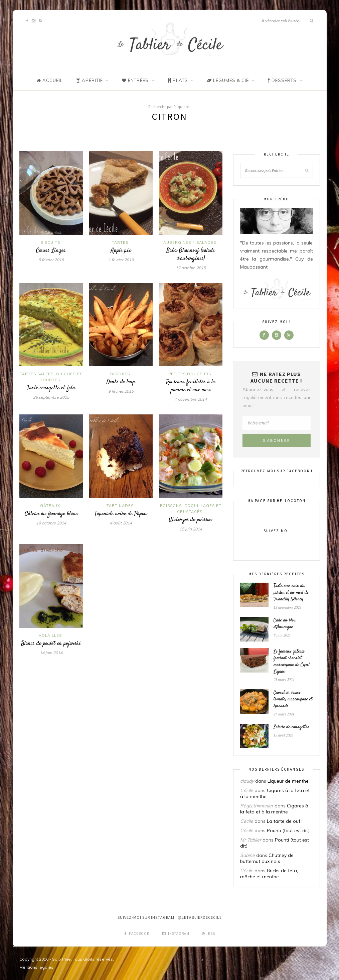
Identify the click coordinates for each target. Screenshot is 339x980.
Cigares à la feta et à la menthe (274, 809)
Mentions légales (36, 967)
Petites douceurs (190, 374)
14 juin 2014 (51, 653)
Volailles (50, 635)
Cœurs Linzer (51, 251)
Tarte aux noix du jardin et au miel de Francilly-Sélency (291, 593)
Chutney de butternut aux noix (267, 858)
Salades (206, 242)
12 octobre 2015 (191, 268)
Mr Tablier (251, 840)
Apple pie (121, 251)
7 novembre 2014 (191, 399)
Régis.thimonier (257, 806)
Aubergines (177, 242)
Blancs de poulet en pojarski (51, 644)
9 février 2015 (121, 391)
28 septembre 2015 (51, 397)
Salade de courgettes (291, 727)
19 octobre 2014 (51, 523)
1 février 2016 (121, 260)
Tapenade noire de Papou (121, 514)
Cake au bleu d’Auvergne (285, 624)
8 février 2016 (51, 260)
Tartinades (120, 506)
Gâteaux (50, 506)
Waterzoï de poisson (191, 520)
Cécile (247, 790)
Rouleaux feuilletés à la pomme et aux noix (191, 386)
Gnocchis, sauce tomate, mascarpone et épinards (293, 699)
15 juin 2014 (191, 529)
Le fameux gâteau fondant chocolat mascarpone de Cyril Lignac (292, 662)
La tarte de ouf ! (285, 821)
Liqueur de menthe (288, 781)
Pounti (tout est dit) (288, 830)
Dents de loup (121, 382)
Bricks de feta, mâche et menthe (269, 874)
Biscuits (50, 242)
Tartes (120, 242)
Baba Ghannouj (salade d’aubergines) (191, 255)
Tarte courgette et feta (51, 388)
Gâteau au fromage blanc (51, 514)
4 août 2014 (121, 523)
